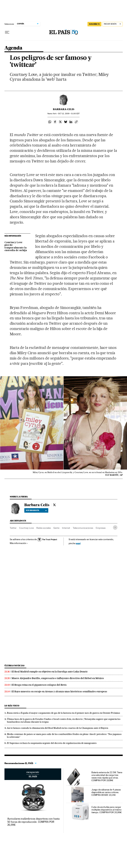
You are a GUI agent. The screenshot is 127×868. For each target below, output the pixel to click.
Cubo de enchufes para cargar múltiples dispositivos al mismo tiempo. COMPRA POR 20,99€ (107, 810)
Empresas (101, 528)
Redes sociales (44, 528)
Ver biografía (36, 510)
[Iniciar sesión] (113, 24)
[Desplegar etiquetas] (115, 527)
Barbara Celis (64, 109)
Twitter (13, 528)
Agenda (13, 48)
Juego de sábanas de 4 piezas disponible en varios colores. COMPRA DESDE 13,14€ (106, 792)
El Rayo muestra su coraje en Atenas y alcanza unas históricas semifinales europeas (59, 691)
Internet (66, 528)
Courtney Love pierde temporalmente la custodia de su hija (16, 246)
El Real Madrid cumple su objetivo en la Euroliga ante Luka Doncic (50, 672)
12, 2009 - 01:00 (69, 114)
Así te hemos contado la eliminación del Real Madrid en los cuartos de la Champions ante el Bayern (58, 728)
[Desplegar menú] (7, 32)
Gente (56, 528)
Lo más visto (12, 706)
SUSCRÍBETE (94, 24)
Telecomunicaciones (83, 528)
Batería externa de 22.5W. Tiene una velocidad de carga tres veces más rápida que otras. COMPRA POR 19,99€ (107, 776)
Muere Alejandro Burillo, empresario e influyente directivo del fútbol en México (58, 678)
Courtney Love (26, 528)
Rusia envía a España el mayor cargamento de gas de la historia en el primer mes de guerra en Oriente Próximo (63, 713)
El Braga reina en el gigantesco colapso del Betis (39, 685)
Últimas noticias (15, 666)
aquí (78, 543)
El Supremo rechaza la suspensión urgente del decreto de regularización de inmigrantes (52, 743)
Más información (19, 543)
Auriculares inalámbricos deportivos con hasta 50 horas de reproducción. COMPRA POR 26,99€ (33, 822)
